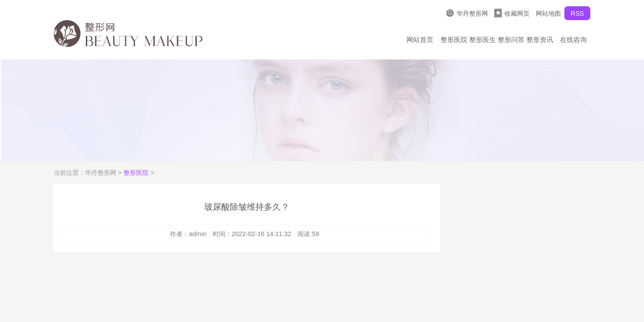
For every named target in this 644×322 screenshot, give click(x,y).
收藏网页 (512, 13)
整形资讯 (540, 40)
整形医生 (483, 40)
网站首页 (420, 40)
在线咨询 (573, 40)
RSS (577, 13)
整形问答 (511, 40)
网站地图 (548, 13)
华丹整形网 (467, 13)
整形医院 (454, 40)
